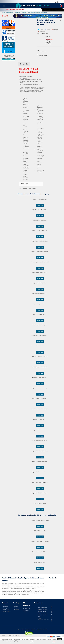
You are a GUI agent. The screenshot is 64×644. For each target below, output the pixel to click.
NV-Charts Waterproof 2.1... (40, 531)
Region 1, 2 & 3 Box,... (40, 562)
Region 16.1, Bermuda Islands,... (40, 472)
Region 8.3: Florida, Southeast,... (40, 493)
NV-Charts (24, 12)
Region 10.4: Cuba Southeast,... (40, 482)
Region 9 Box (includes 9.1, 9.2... (40, 336)
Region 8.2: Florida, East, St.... (40, 325)
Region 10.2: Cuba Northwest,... (40, 388)
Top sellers (16, 610)
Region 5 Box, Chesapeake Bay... (40, 241)
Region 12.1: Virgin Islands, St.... (40, 440)
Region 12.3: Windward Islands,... (40, 461)
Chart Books (17, 12)
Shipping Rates (43, 55)
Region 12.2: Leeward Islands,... (40, 451)
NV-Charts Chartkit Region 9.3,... (40, 367)
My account (27, 609)
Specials (16, 606)
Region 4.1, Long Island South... (40, 231)
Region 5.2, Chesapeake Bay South (40, 262)
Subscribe (9, 52)
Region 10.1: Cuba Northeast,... (40, 377)
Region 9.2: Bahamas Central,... (40, 357)
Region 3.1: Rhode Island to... (40, 220)
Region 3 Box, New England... (40, 210)
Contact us (6, 606)
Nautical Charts (10, 12)
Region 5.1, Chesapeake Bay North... (40, 252)
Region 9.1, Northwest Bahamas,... (40, 346)
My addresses (27, 612)
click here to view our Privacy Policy (10, 641)
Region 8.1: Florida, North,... (40, 315)
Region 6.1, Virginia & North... (40, 283)
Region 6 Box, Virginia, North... (40, 273)
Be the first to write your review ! (27, 188)
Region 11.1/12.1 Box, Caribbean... (40, 409)
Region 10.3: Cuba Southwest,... (40, 398)
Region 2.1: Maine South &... (40, 199)
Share (47, 29)
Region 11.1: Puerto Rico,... (40, 419)
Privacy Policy (6, 611)
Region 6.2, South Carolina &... (40, 294)
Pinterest (41, 31)
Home (3, 12)
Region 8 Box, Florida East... (40, 304)
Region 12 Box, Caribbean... (40, 430)
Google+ (55, 29)
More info (24, 64)
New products (17, 608)
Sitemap (5, 608)
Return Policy (6, 610)
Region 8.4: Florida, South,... (40, 503)
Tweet (41, 29)
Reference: (40, 34)
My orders (27, 610)
